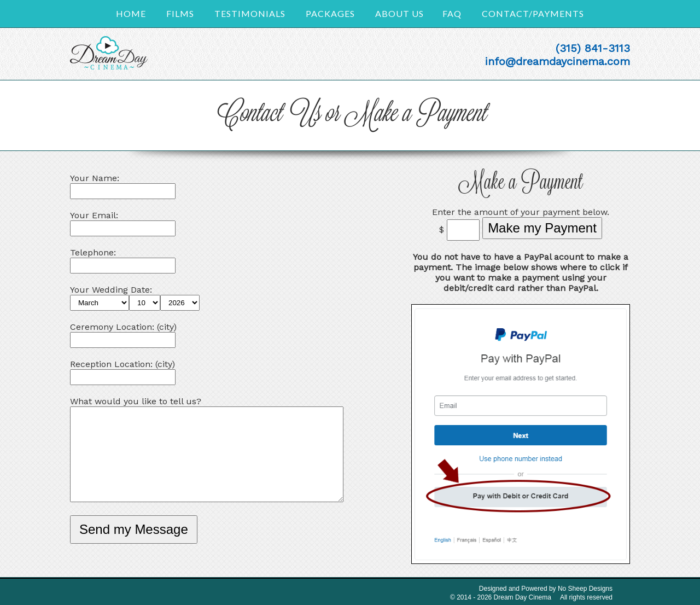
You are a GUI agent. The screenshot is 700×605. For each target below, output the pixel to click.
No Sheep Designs (585, 589)
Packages (330, 13)
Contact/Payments (533, 13)
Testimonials (250, 13)
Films (180, 13)
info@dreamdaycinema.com (558, 61)
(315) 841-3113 (593, 48)
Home (131, 13)
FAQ (452, 13)
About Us (399, 13)
